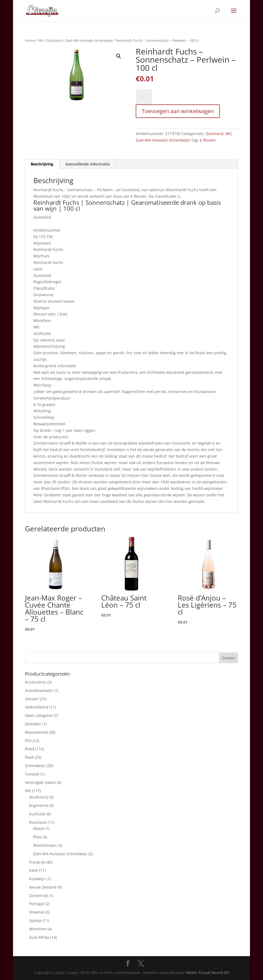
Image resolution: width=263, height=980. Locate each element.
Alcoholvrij (39, 797)
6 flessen (208, 140)
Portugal (37, 904)
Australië (37, 814)
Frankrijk (37, 862)
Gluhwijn (33, 724)
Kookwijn (37, 879)
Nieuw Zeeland (43, 887)
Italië (34, 870)
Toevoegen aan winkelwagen (178, 111)
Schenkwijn (35, 766)
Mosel (39, 829)
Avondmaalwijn (39, 690)
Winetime (38, 929)
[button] (119, 56)
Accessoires (36, 682)
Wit (41, 40)
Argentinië (39, 805)
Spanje (35, 920)
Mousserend (36, 732)
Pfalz (37, 837)
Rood (30, 749)
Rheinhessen (45, 845)
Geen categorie (39, 715)
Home (30, 40)
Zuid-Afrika (39, 937)
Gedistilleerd (37, 707)
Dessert (32, 699)
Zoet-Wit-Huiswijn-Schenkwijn (89, 40)
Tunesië (32, 774)
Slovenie (37, 912)
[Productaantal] (144, 97)
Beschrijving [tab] (42, 164)
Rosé (29, 757)
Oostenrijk (38, 896)
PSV (28, 741)
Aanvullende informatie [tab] (88, 164)
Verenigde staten (40, 782)
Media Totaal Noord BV (207, 973)
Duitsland (54, 40)
